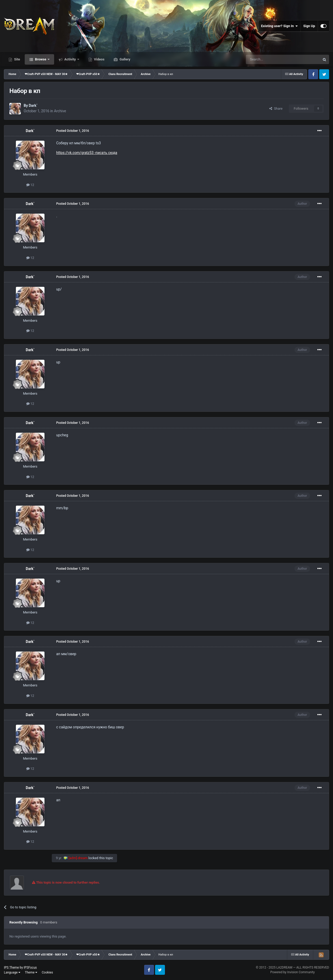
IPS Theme (11, 967)
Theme (31, 972)
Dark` (33, 106)
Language (12, 972)
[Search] (271, 59)
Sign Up (309, 26)
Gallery (124, 59)
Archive (60, 111)
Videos (99, 59)
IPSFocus (30, 967)
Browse (41, 59)
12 (30, 185)
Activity (70, 59)
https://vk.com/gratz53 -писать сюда (87, 153)
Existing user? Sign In (280, 26)
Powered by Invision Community (293, 972)
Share (276, 108)
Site (17, 59)
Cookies (47, 972)
